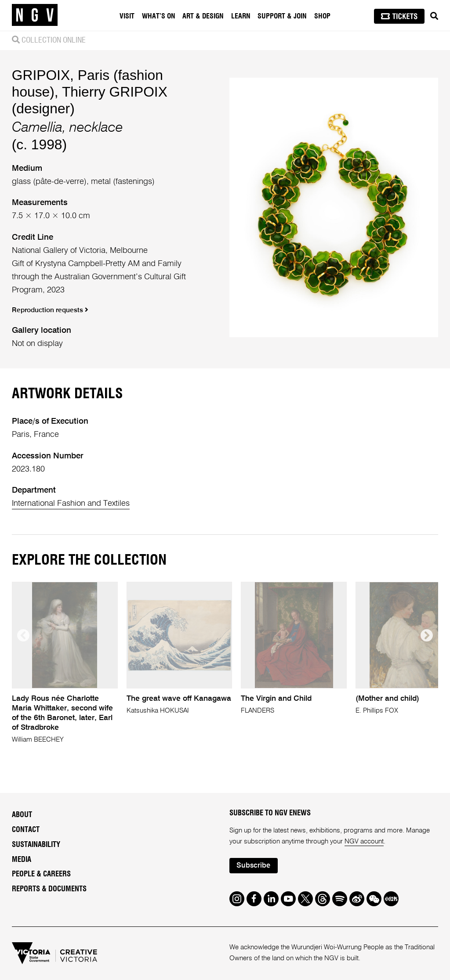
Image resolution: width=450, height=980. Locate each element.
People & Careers (41, 874)
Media (22, 860)
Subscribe (253, 866)
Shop (322, 16)
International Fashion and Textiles (71, 504)
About (22, 815)
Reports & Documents (49, 889)
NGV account (364, 841)
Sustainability (36, 845)
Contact (26, 830)
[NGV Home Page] (35, 15)
